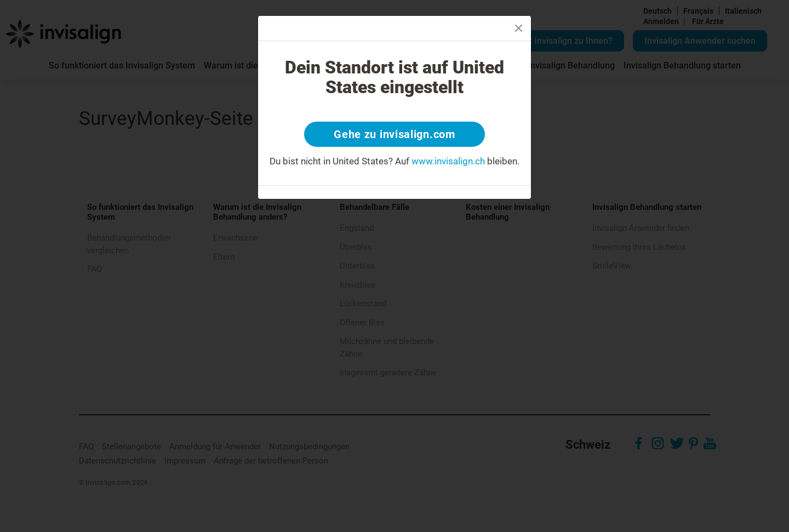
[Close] (519, 28)
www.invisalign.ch (448, 161)
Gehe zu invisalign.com (394, 134)
